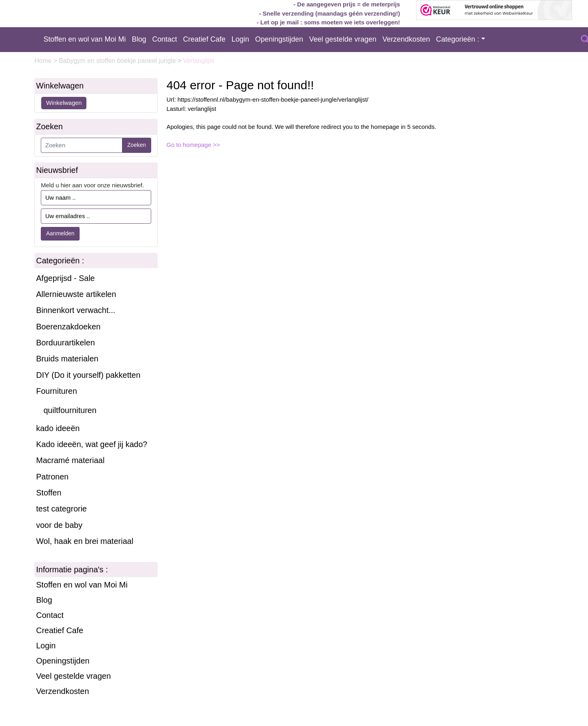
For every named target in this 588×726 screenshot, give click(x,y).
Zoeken (137, 145)
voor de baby (59, 525)
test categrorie (61, 509)
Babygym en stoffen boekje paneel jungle (118, 61)
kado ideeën (58, 428)
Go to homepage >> (193, 145)
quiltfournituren (70, 410)
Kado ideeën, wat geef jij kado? (92, 444)
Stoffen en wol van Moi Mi (85, 39)
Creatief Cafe (204, 39)
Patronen (52, 477)
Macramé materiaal (70, 460)
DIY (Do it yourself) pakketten (88, 375)
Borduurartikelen (65, 343)
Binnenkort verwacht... (76, 310)
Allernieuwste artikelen (76, 294)
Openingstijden (279, 39)
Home (44, 61)
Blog (139, 39)
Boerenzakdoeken (68, 327)
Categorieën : (458, 39)
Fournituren (56, 391)
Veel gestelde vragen (343, 39)
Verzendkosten (406, 39)
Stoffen (49, 493)
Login (240, 39)
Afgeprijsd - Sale (65, 278)
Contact (165, 39)
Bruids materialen (67, 359)
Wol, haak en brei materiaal (85, 541)
